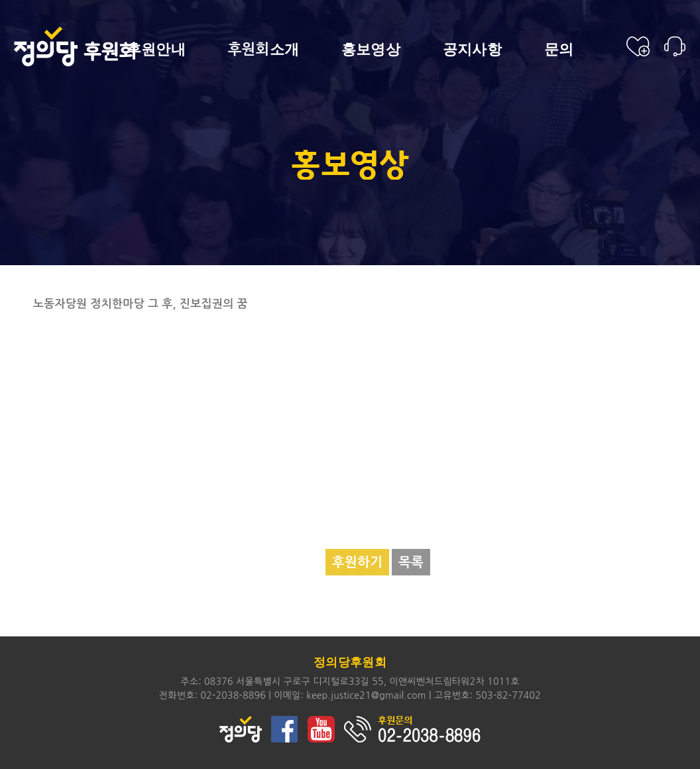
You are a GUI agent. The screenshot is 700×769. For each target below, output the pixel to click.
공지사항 (472, 50)
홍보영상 (371, 50)
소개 (264, 49)
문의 (559, 50)
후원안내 (156, 50)
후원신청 (638, 46)
